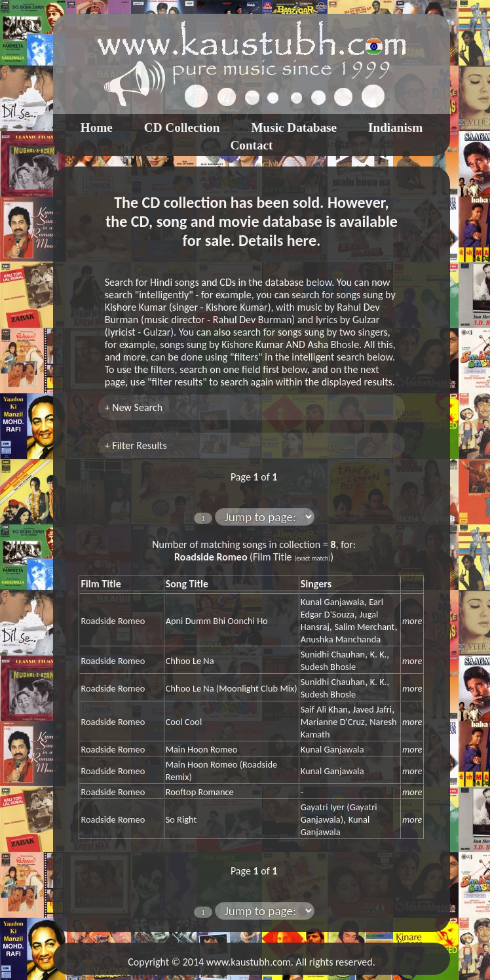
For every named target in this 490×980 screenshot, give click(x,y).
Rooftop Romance (200, 792)
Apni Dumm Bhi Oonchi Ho (217, 621)
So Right (181, 819)
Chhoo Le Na (190, 661)
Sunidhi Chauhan (333, 654)
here (302, 240)
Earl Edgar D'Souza (342, 608)
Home (97, 127)
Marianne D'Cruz (333, 722)
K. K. (378, 654)
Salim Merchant (364, 627)
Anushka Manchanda (341, 639)
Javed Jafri (372, 709)
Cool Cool (184, 722)
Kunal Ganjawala (332, 602)
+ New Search (134, 407)
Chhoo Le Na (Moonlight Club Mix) (232, 688)
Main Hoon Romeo (202, 749)
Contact (251, 145)
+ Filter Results (136, 445)
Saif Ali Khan (324, 709)
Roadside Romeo (113, 621)
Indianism (395, 127)
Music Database (294, 127)
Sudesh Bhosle (328, 667)
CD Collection (182, 127)
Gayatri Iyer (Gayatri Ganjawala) (339, 813)
